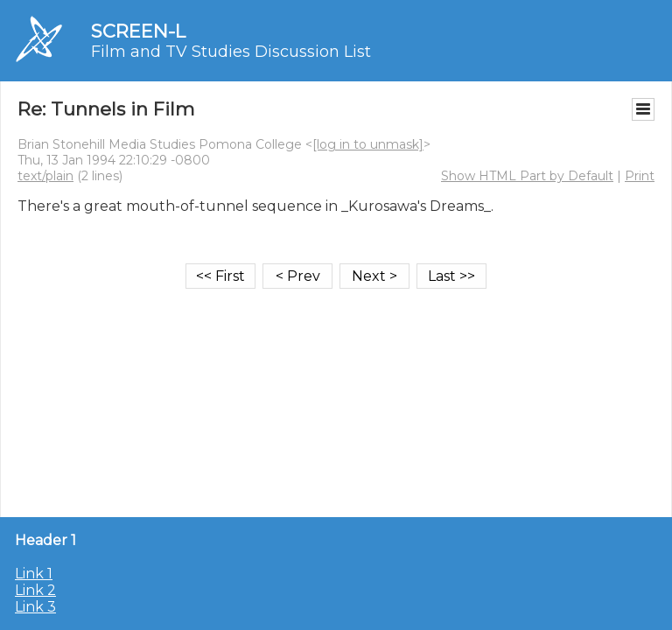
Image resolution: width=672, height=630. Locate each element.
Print (640, 176)
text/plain (45, 176)
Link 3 (35, 607)
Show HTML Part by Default (527, 176)
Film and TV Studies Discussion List (231, 52)
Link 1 (34, 574)
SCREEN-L (138, 31)
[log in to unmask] (368, 144)
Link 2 (35, 590)
